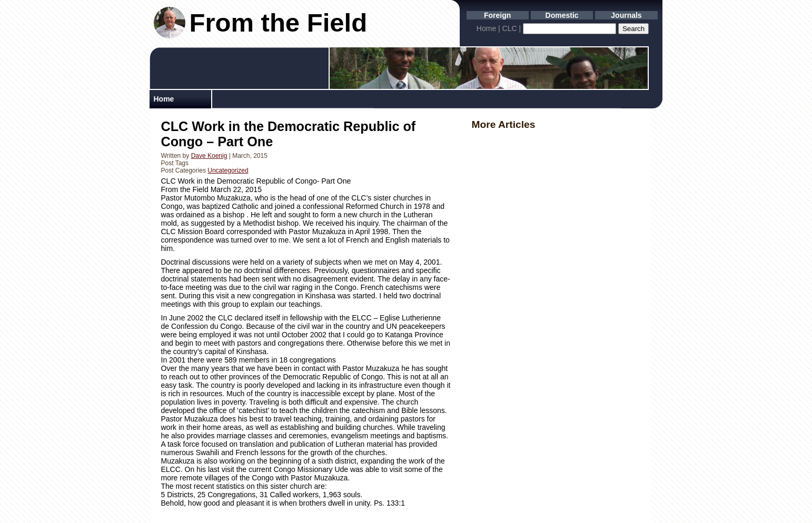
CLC (510, 28)
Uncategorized (228, 170)
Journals (626, 15)
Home (486, 28)
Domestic (562, 15)
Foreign (497, 15)
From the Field (279, 23)
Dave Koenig (209, 156)
